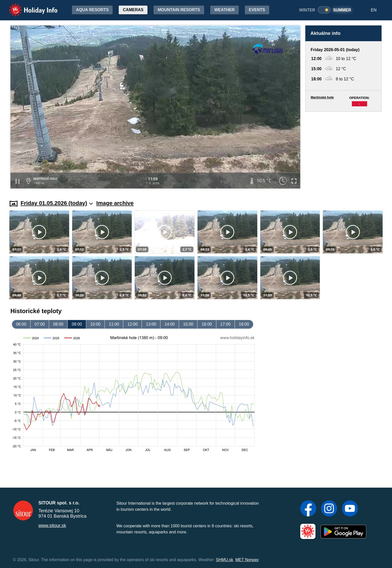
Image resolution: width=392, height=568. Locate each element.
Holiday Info (28, 6)
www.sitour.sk (52, 526)
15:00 (188, 324)
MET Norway (247, 560)
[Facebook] (308, 509)
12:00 (132, 324)
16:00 (207, 324)
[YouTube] (350, 509)
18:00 (244, 324)
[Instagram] (329, 509)
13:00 (151, 324)
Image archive (115, 203)
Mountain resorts (179, 10)
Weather (224, 10)
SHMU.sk (224, 560)
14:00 (170, 324)
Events (257, 10)
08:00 (58, 324)
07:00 (40, 324)
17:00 (225, 324)
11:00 (114, 324)
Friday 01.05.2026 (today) (57, 203)
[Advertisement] (343, 151)
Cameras (133, 10)
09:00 (77, 324)
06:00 (21, 324)
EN (374, 10)
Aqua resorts (92, 10)
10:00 (95, 324)
